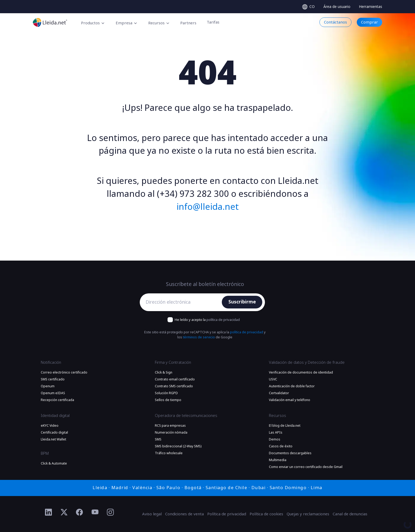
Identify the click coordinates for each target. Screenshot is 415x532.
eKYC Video (50, 426)
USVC (273, 379)
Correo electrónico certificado (64, 372)
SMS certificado (53, 379)
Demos (275, 439)
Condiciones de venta (184, 514)
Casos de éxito (281, 446)
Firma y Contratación (173, 362)
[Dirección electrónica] (182, 302)
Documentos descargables (290, 453)
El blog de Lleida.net (285, 426)
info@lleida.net (208, 207)
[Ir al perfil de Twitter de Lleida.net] (64, 512)
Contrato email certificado (175, 379)
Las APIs (276, 433)
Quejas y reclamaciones (308, 514)
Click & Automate (54, 463)
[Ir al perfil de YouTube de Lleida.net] (95, 512)
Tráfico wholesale (169, 453)
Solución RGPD (166, 393)
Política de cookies (266, 514)
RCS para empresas (170, 426)
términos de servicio (199, 337)
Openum (48, 386)
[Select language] (308, 7)
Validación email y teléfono (290, 400)
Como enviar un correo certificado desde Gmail (306, 467)
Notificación (51, 362)
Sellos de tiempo (168, 400)
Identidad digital (55, 416)
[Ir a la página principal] (50, 22)
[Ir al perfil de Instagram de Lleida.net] (110, 512)
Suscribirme (242, 302)
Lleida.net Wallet (53, 439)
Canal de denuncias (350, 514)
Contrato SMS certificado (174, 386)
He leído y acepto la (207, 320)
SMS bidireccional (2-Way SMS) (178, 446)
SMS (158, 439)
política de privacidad (223, 320)
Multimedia (278, 460)
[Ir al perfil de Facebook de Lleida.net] (80, 512)
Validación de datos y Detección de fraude (307, 362)
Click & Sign (164, 372)
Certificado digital (54, 433)
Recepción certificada (57, 400)
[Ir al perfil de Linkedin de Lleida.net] (49, 512)
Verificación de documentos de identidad (301, 372)
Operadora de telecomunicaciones (186, 416)
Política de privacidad (227, 514)
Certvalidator (279, 393)
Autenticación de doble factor (292, 386)
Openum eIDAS (53, 393)
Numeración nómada (171, 433)
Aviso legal (152, 514)
